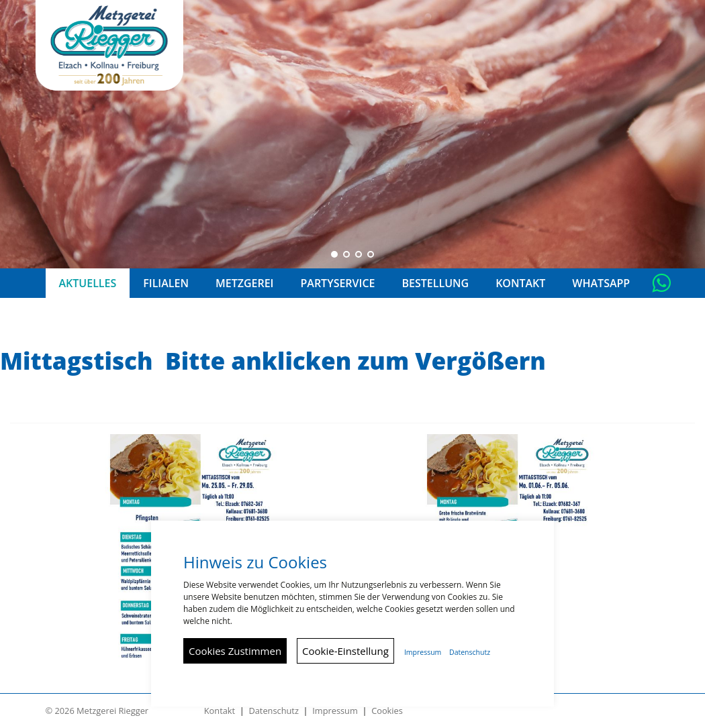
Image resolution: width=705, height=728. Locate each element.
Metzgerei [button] (245, 283)
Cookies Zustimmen (235, 651)
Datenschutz (273, 711)
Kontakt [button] (520, 283)
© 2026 (97, 711)
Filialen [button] (166, 283)
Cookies (387, 711)
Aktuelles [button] (88, 283)
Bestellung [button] (436, 283)
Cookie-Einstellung (345, 651)
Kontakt (220, 711)
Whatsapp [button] (601, 283)
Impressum (335, 711)
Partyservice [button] (337, 283)
